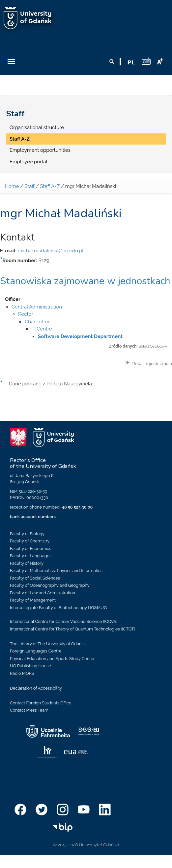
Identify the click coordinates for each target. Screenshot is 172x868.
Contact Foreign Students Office (41, 703)
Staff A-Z (20, 139)
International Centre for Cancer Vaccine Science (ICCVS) (64, 621)
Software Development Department (80, 336)
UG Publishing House (30, 666)
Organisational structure (37, 127)
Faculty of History (27, 563)
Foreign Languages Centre (36, 651)
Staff (15, 114)
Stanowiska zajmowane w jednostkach (85, 281)
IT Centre (42, 329)
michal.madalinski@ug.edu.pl (51, 251)
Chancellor (37, 322)
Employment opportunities (40, 150)
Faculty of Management (33, 600)
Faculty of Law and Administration (43, 593)
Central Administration (37, 307)
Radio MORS (22, 673)
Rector (26, 314)
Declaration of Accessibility (36, 688)
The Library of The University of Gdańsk (48, 644)
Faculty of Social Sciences (35, 578)
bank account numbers (33, 517)
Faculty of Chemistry (30, 541)
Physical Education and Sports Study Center (52, 659)
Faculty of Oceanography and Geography (50, 585)
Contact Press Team (29, 710)
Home (12, 186)
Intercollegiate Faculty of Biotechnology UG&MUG (58, 608)
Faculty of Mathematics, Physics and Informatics (56, 571)
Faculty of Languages (31, 556)
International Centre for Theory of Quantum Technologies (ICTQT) (72, 629)
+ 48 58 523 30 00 (76, 507)
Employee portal (29, 162)
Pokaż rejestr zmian (149, 363)
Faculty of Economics (30, 548)
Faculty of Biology (27, 534)
